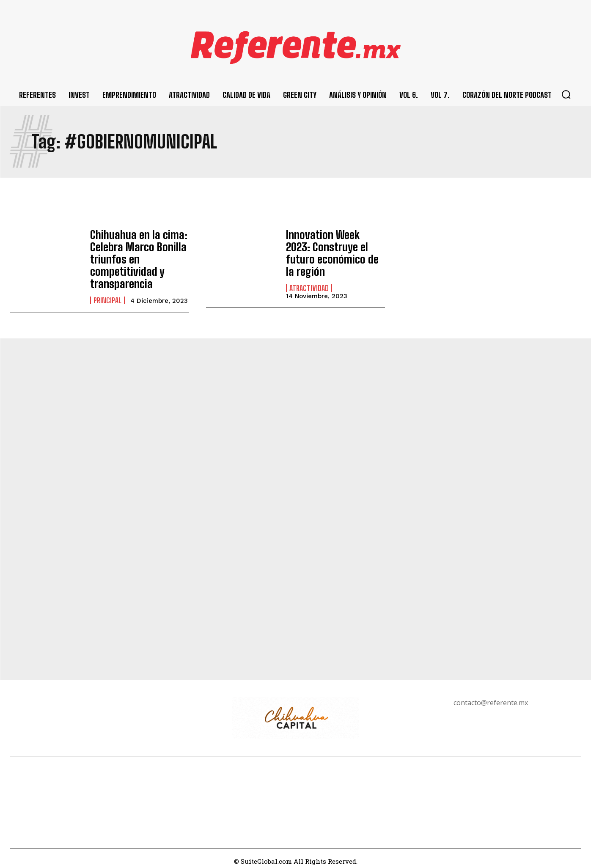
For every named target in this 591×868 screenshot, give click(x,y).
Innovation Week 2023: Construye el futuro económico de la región (332, 247)
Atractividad (309, 274)
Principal (107, 295)
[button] (566, 94)
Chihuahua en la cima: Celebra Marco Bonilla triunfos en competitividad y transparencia (134, 257)
